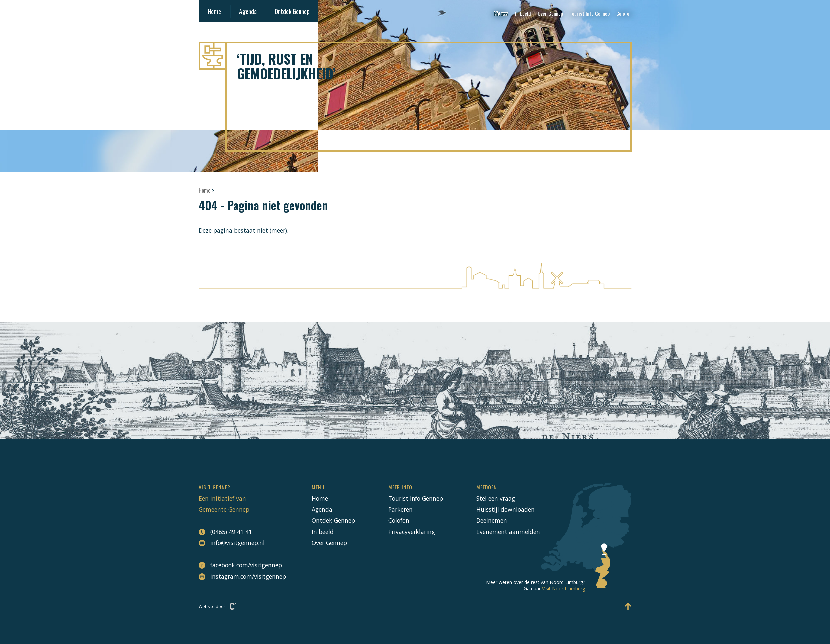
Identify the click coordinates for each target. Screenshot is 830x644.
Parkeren (400, 509)
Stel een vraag (496, 498)
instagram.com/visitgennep (239, 576)
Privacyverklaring (412, 532)
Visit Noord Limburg (563, 589)
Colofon (624, 13)
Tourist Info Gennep (590, 13)
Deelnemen (492, 520)
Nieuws (501, 13)
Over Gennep (550, 13)
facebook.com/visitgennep (239, 565)
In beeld (523, 13)
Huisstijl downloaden (506, 509)
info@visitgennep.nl (232, 543)
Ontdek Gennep (292, 11)
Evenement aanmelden (508, 532)
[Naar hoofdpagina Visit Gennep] (415, 56)
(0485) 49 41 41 (225, 532)
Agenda (248, 11)
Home (214, 11)
